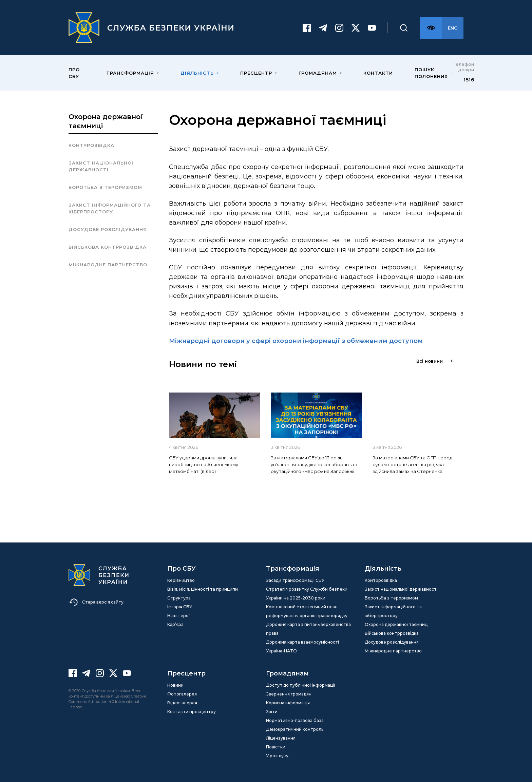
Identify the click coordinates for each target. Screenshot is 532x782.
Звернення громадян (289, 694)
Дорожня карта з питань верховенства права (308, 629)
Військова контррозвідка (108, 247)
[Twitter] (356, 28)
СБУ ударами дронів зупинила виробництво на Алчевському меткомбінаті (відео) (204, 464)
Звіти (272, 712)
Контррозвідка (91, 145)
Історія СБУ (180, 607)
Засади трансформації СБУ (295, 580)
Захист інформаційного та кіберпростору (110, 208)
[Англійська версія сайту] (453, 28)
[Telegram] (323, 28)
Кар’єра (175, 624)
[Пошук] (404, 28)
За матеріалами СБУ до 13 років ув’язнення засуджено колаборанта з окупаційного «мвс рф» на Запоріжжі (314, 464)
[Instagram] (339, 28)
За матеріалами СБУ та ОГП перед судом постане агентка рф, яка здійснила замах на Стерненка (412, 464)
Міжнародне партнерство (108, 265)
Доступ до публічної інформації (300, 685)
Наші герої (178, 616)
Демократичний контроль (295, 729)
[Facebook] (307, 28)
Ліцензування (281, 738)
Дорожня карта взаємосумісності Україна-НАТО (302, 646)
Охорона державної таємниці (397, 624)
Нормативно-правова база (295, 720)
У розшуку (277, 756)
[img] (214, 415)
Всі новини (434, 361)
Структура (179, 598)
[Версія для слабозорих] (431, 28)
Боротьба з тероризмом (105, 187)
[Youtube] (372, 28)
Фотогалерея (182, 694)
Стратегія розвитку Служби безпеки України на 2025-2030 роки (307, 594)
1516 (469, 80)
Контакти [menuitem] (378, 73)
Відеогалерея (182, 703)
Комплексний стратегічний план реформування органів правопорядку (307, 611)
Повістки (276, 747)
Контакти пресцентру (192, 712)
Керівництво (181, 580)
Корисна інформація (288, 703)
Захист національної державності (101, 166)
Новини (175, 685)
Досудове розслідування (108, 229)
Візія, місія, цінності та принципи (203, 589)
